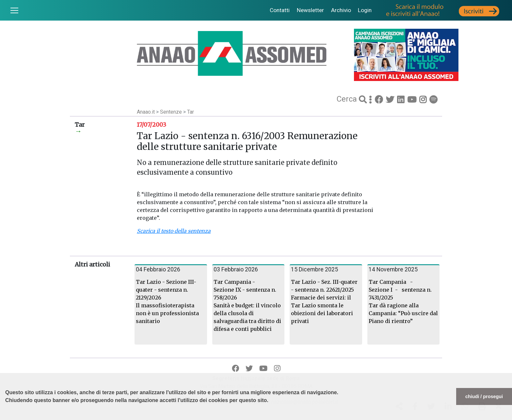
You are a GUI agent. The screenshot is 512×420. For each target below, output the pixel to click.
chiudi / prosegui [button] (484, 396)
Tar (191, 112)
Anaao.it (146, 112)
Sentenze (172, 112)
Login (365, 10)
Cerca (348, 99)
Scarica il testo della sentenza (174, 231)
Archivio (341, 10)
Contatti (280, 10)
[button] (6, 417)
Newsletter (310, 10)
